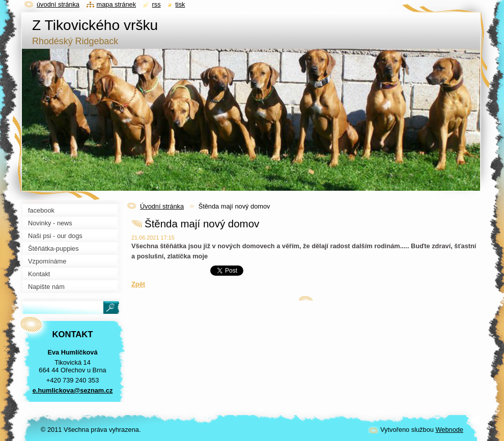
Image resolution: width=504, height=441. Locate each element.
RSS (157, 4)
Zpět (138, 284)
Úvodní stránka (162, 206)
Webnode (449, 430)
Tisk (180, 4)
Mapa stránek (117, 4)
